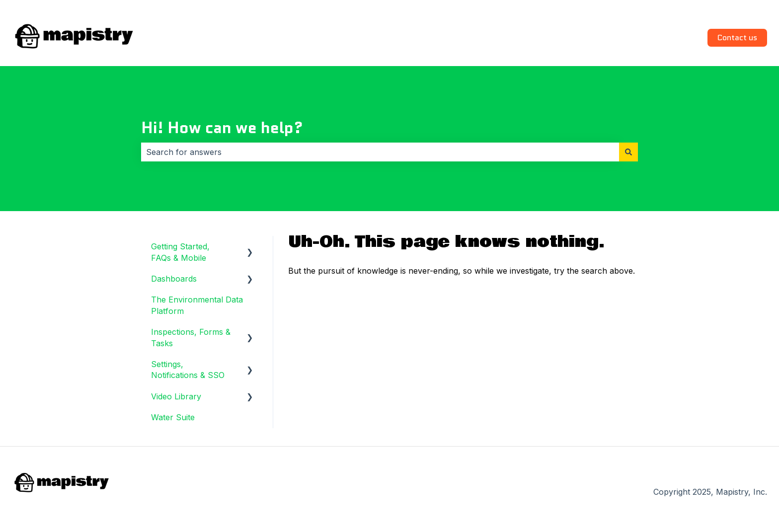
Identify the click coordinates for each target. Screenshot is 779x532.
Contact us (737, 38)
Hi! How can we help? (222, 128)
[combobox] (380, 152)
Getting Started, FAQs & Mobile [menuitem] (180, 252)
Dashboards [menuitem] (174, 279)
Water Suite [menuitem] (173, 417)
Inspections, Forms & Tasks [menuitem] (191, 337)
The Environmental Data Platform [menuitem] (197, 305)
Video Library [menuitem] (176, 396)
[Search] (628, 152)
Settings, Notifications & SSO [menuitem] (188, 370)
